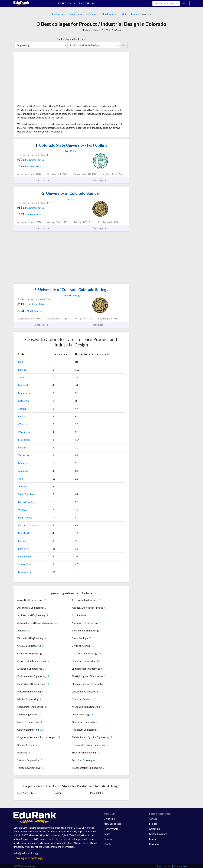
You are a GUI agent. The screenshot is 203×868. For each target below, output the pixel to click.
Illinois (22, 416)
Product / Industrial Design (83, 14)
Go (124, 45)
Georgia (23, 486)
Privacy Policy (182, 866)
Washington (25, 432)
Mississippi (24, 440)
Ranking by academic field (71, 39)
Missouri (23, 385)
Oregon (22, 409)
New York (24, 549)
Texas (21, 377)
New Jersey (24, 556)
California (23, 401)
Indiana (22, 447)
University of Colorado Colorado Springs (71, 290)
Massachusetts (26, 572)
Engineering (59, 14)
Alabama (23, 471)
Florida (22, 541)
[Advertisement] (41, 79)
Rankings (100, 180)
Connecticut (25, 564)
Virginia (22, 510)
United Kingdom (158, 834)
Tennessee (24, 455)
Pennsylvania (25, 517)
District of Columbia (29, 525)
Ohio (21, 479)
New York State (112, 824)
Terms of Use (164, 866)
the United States (34, 160)
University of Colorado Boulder (71, 193)
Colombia (154, 829)
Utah (21, 362)
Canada (153, 819)
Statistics (42, 180)
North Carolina (26, 502)
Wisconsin (24, 424)
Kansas (22, 370)
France (153, 839)
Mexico (153, 824)
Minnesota (24, 393)
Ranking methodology (28, 858)
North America (110, 14)
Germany (154, 844)
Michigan (23, 463)
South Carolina (26, 494)
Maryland (23, 533)
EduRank (116, 30)
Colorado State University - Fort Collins (71, 145)
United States (129, 14)
